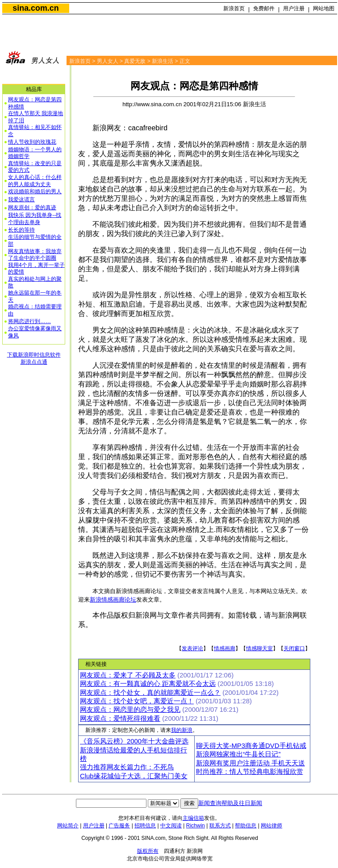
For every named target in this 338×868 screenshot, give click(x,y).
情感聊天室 (259, 648)
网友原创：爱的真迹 (32, 208)
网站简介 (68, 826)
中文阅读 (171, 826)
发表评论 (192, 648)
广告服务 (119, 826)
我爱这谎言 (21, 199)
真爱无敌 (135, 61)
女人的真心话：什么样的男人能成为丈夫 (35, 181)
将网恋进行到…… (29, 321)
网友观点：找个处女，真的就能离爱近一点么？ (150, 693)
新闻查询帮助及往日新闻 (230, 803)
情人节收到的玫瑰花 (32, 142)
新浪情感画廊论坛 (113, 600)
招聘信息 (145, 826)
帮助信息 (246, 826)
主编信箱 (193, 818)
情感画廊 (225, 648)
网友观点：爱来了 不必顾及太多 (128, 675)
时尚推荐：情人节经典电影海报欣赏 (250, 772)
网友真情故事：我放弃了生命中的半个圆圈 (35, 255)
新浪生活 (163, 61)
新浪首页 (234, 8)
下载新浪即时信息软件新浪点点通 (34, 358)
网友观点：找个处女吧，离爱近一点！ (137, 701)
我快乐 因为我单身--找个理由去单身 (35, 219)
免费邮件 (264, 8)
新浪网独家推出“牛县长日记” (238, 754)
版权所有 (148, 851)
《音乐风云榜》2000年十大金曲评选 (134, 741)
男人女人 (108, 61)
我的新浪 (182, 730)
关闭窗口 (294, 648)
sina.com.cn (35, 8)
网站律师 (271, 826)
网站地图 (324, 8)
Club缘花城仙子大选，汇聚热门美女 (134, 776)
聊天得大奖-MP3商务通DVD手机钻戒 (251, 746)
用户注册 (294, 8)
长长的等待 (21, 230)
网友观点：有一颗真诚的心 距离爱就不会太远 (148, 684)
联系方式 (220, 826)
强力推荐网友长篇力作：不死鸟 (127, 767)
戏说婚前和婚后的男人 (35, 191)
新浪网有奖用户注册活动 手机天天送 (250, 763)
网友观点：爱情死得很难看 (120, 718)
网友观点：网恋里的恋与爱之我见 (130, 710)
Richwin (196, 826)
